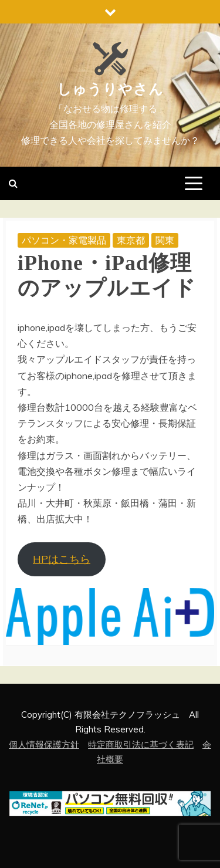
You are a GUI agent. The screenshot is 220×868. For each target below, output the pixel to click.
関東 (165, 240)
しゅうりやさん (110, 89)
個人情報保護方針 (44, 744)
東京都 (131, 240)
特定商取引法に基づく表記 (141, 744)
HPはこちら (62, 559)
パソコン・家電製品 (64, 240)
